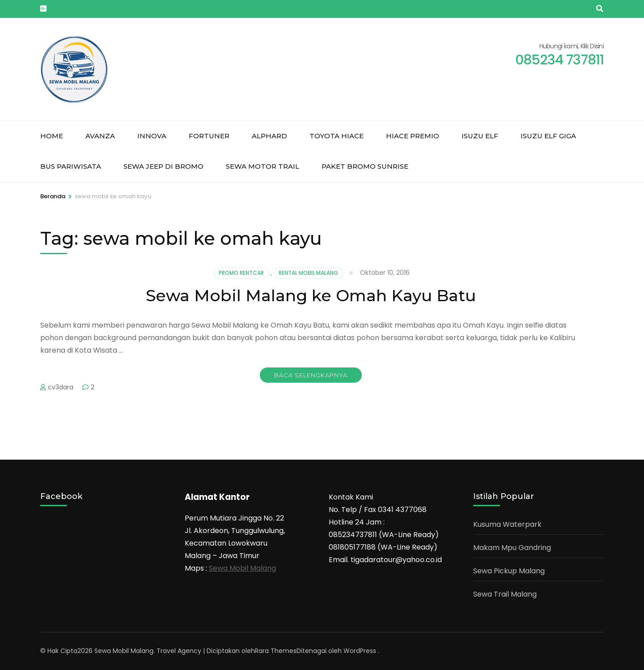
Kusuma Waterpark (507, 524)
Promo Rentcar (241, 273)
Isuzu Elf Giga (548, 136)
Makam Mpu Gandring (512, 548)
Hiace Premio (413, 136)
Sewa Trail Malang (505, 594)
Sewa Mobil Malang (242, 568)
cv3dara (61, 387)
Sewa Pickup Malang (509, 571)
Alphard (269, 136)
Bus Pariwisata (71, 166)
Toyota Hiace (337, 136)
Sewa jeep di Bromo (163, 166)
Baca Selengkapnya (311, 375)
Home (52, 136)
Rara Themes (276, 651)
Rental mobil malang (308, 273)
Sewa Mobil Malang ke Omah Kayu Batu (311, 295)
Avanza (100, 136)
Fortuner (209, 136)
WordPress (360, 651)
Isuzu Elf (480, 136)
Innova (152, 136)
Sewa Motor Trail (263, 166)
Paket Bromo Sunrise (365, 166)
